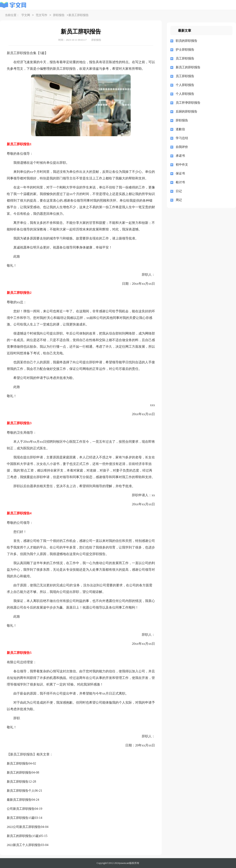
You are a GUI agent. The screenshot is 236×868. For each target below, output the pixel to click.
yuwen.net (124, 863)
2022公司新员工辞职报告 (24, 827)
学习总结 (182, 138)
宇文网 (26, 15)
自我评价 (182, 147)
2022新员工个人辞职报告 (24, 845)
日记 (179, 191)
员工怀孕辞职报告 (188, 103)
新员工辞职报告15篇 (21, 818)
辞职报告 (59, 15)
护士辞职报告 (185, 50)
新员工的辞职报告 (19, 773)
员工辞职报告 (185, 58)
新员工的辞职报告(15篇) (23, 836)
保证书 (180, 173)
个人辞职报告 (185, 85)
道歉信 (180, 129)
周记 (179, 200)
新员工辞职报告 (18, 763)
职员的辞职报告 (187, 41)
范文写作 (42, 15)
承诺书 (180, 156)
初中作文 (182, 165)
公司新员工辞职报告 (21, 809)
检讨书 (180, 182)
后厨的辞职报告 (187, 112)
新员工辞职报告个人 (21, 791)
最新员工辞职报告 (19, 800)
